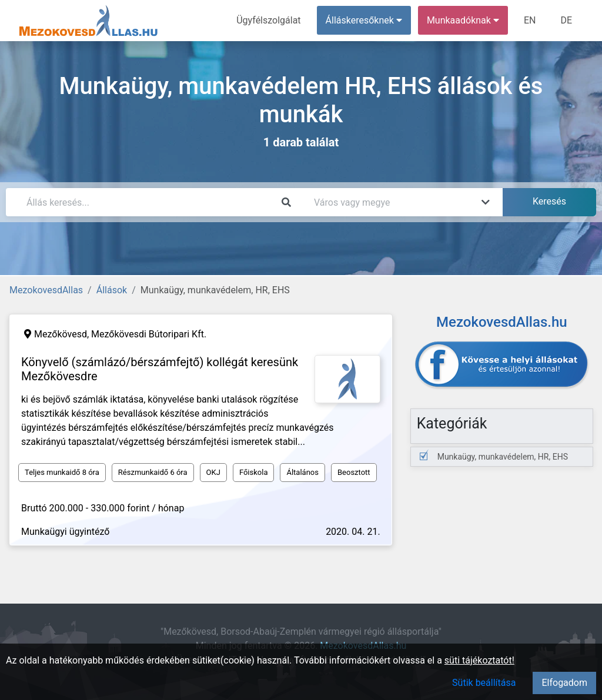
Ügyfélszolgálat (268, 20)
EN (530, 20)
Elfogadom (564, 683)
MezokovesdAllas (46, 290)
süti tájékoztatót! (479, 660)
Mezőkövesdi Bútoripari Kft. (149, 334)
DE (566, 20)
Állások (112, 290)
